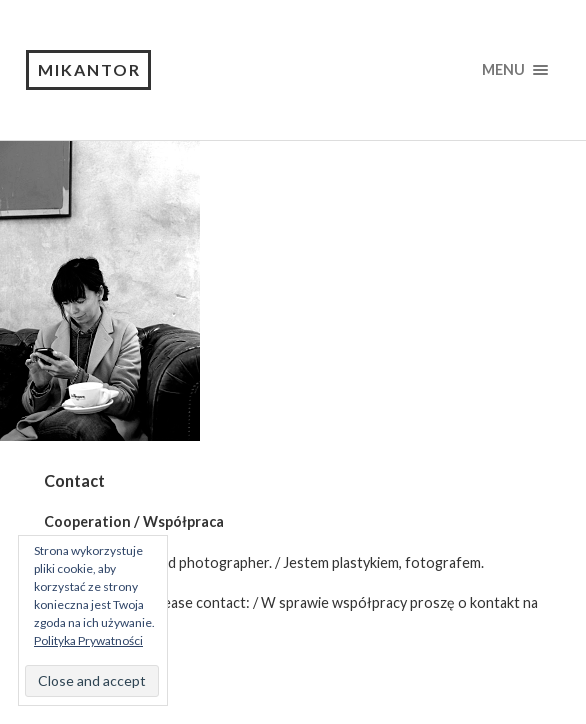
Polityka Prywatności (88, 640)
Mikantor (89, 69)
